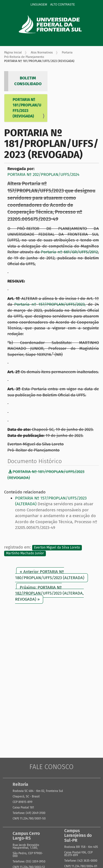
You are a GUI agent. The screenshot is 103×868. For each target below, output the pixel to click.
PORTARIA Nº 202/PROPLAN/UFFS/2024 (43, 174)
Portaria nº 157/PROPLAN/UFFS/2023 (49, 304)
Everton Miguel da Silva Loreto (57, 547)
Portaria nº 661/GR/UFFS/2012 (69, 252)
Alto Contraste (63, 5)
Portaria (67, 53)
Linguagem (39, 5)
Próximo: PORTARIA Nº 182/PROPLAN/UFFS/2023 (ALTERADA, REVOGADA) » (49, 593)
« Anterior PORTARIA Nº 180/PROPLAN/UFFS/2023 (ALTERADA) (50, 575)
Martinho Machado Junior (25, 553)
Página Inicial (13, 53)
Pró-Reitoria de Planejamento (24, 57)
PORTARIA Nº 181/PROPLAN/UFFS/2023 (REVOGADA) (27, 108)
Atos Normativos (42, 53)
